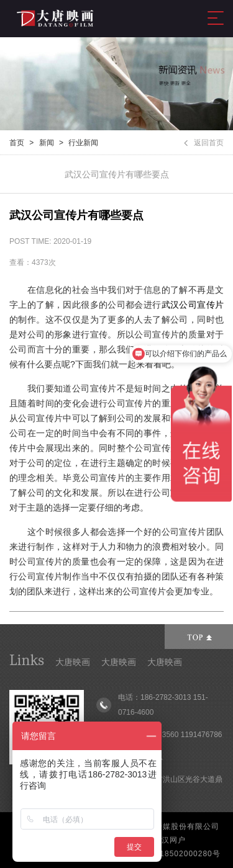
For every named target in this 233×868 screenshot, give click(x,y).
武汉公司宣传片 (193, 305)
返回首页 (204, 143)
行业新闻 (83, 143)
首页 (17, 143)
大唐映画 (73, 662)
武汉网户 (170, 840)
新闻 (47, 143)
